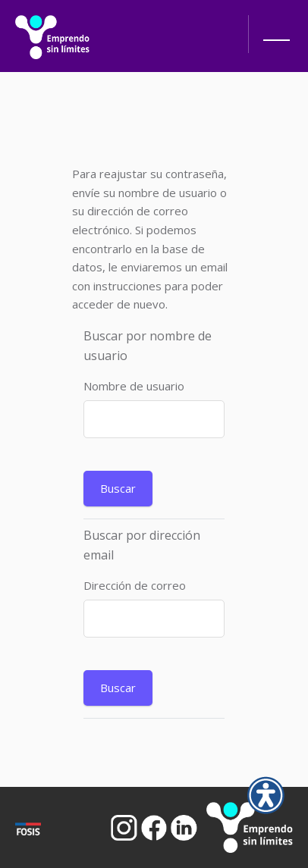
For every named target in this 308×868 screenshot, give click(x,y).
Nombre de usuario (134, 386)
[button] (274, 38)
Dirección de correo (135, 585)
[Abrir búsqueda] (222, 27)
